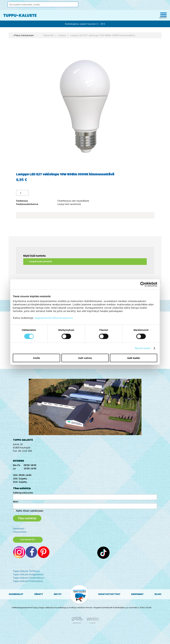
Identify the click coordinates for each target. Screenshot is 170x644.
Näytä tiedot (143, 348)
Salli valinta (85, 358)
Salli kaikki (134, 358)
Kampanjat (137, 594)
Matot (58, 594)
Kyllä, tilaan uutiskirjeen (30, 511)
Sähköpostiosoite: (23, 493)
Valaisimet (48, 35)
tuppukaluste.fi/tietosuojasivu (54, 318)
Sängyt (39, 594)
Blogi (158, 594)
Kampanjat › (19, 528)
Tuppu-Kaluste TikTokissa (26, 571)
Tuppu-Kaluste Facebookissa (28, 578)
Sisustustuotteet (109, 594)
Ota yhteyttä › (28, 540)
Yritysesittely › (20, 532)
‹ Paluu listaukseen (23, 35)
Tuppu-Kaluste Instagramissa (28, 574)
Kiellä (36, 358)
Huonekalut (16, 594)
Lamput (62, 35)
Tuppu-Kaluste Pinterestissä (28, 581)
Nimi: (16, 502)
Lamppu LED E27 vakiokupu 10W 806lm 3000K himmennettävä (103, 35)
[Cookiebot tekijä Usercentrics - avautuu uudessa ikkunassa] (143, 284)
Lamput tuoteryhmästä (40, 261)
